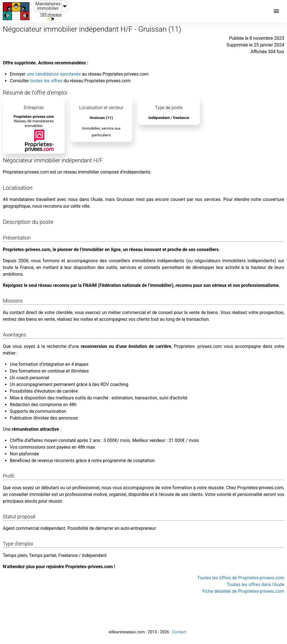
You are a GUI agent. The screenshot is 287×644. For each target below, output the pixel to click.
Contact (179, 632)
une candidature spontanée (54, 74)
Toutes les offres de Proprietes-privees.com (241, 578)
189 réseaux (51, 15)
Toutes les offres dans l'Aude (255, 585)
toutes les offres (46, 81)
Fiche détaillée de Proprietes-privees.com (243, 591)
